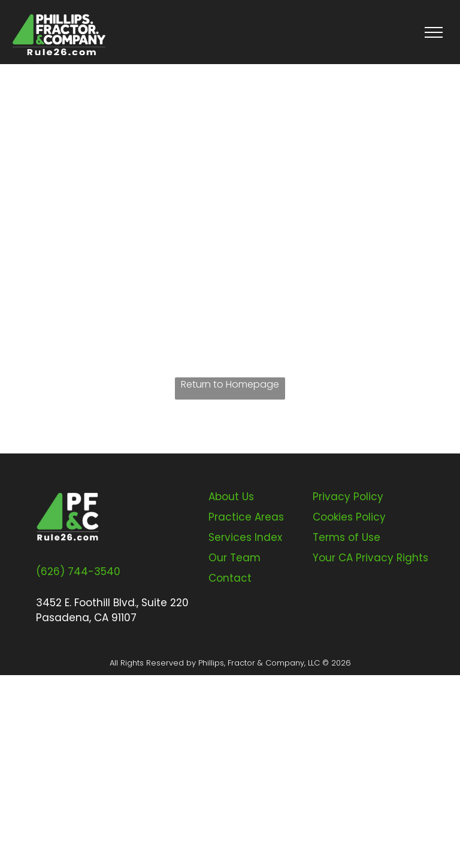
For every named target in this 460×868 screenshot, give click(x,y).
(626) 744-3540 (78, 571)
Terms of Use (346, 537)
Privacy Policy (348, 497)
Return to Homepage (230, 384)
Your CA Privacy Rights (370, 558)
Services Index (245, 537)
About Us (231, 497)
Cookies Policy (349, 517)
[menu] (434, 32)
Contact (230, 578)
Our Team (234, 558)
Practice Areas (246, 517)
